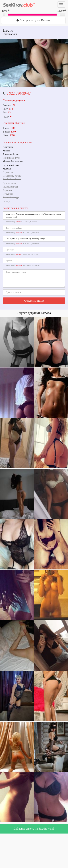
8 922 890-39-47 (19, 93)
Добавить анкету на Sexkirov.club (34, 829)
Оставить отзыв (34, 301)
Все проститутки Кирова (33, 20)
